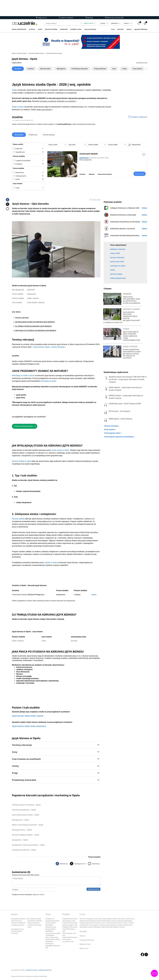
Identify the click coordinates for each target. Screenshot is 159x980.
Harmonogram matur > (113, 433)
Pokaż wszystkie (94, 857)
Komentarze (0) (142, 63)
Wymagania (61, 69)
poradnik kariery (130, 301)
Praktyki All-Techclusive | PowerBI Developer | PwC (70, 929)
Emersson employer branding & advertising (33, 976)
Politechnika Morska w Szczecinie (119, 229)
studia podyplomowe (131, 340)
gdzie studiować (130, 334)
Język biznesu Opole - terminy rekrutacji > (50, 347)
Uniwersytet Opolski (89, 154)
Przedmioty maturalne (80, 69)
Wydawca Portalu (85, 944)
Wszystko (18, 69)
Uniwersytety (49, 135)
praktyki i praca (76, 29)
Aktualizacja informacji (87, 940)
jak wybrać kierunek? (131, 320)
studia (40, 29)
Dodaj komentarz (94, 889)
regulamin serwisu (38, 894)
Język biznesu (84, 158)
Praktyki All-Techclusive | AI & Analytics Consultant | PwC (70, 939)
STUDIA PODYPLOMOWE (105, 174)
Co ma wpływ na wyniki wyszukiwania (22, 120)
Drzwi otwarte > (110, 429)
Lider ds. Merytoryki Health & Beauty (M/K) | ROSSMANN (53, 939)
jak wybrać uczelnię (131, 354)
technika (120, 29)
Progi (15, 773)
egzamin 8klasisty (141, 29)
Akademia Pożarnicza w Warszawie (120, 215)
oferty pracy (128, 297)
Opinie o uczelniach (66, 18)
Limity (125, 69)
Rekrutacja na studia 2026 (114, 18)
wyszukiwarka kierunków (129, 313)
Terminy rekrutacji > (112, 426)
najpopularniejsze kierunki (130, 317)
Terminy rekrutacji (22, 318)
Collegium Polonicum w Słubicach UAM (121, 208)
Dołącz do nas (41, 18)
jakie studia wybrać (131, 332)
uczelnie (32, 29)
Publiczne (33, 135)
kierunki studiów (51, 29)
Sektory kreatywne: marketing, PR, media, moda (34, 925)
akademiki (64, 29)
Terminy (103, 23)
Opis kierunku (45, 69)
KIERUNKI (92, 174)
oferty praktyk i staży (131, 299)
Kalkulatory (115, 23)
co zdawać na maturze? (113, 322)
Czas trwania (138, 69)
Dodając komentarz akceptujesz (28, 894)
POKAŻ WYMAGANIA (24, 426)
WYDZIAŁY (83, 174)
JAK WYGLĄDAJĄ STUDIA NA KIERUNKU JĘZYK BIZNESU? (35, 322)
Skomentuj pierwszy (154, 973)
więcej (94, 595)
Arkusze (126, 23)
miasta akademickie (19, 29)
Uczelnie (31, 69)
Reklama (82, 936)
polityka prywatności (45, 970)
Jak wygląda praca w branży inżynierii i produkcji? (18, 931)
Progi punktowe (101, 69)
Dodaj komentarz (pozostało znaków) (26, 875)
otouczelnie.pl (16, 970)
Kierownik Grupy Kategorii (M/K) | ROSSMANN (51, 929)
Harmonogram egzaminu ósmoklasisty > (119, 437)
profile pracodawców (132, 303)
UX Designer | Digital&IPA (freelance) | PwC (53, 946)
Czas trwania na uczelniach (26, 759)
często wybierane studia (130, 337)
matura (129, 29)
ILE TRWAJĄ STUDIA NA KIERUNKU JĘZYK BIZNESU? (33, 326)
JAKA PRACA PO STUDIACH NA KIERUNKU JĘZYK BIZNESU (36, 330)
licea (113, 29)
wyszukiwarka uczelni (132, 351)
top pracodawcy (90, 29)
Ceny (115, 69)
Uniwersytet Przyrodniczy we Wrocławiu (122, 222)
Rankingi (89, 18)
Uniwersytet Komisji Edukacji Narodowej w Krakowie (125, 235)
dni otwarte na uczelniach (129, 357)
